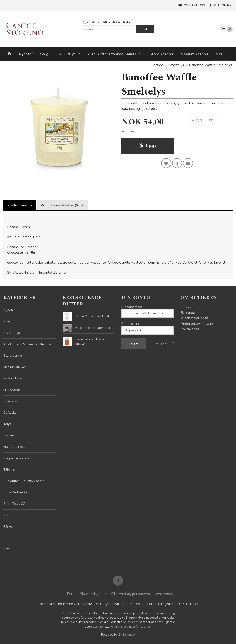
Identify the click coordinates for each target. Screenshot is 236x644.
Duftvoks (10, 413)
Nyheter (26, 54)
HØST (8, 549)
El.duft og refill (14, 447)
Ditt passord (130, 324)
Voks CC (9, 515)
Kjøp (147, 146)
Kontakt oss (190, 329)
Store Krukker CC (16, 492)
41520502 (91, 22)
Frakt (71, 594)
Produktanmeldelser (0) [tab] (60, 205)
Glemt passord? (163, 343)
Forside (157, 65)
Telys (7, 424)
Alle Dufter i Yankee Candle (112, 54)
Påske (8, 527)
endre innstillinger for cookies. (131, 627)
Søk (145, 29)
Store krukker (161, 54)
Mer (219, 54)
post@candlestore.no (120, 22)
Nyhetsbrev (164, 594)
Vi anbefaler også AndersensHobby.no (197, 321)
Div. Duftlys (66, 54)
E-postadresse (132, 307)
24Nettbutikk (127, 635)
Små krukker (12, 378)
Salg (44, 54)
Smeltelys (11, 401)
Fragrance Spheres (17, 458)
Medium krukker (195, 54)
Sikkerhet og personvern (131, 594)
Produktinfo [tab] (17, 205)
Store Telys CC (14, 504)
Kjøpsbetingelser (93, 594)
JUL (6, 538)
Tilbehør (9, 470)
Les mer (99, 627)
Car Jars (9, 435)
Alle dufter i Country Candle (24, 481)
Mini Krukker (12, 390)
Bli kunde (188, 313)
